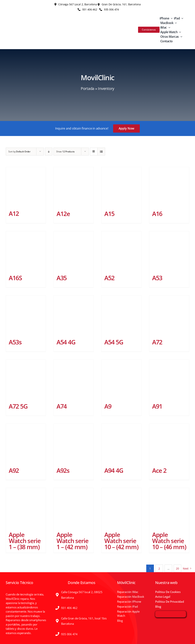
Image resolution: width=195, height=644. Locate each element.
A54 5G (114, 342)
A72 (157, 342)
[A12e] (74, 187)
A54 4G (66, 342)
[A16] (169, 187)
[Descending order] (49, 152)
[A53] (169, 251)
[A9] (121, 380)
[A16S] (26, 251)
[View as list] (101, 152)
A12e (63, 214)
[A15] (121, 187)
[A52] (121, 251)
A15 (109, 214)
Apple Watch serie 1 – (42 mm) (72, 541)
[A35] (74, 251)
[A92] (26, 444)
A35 (62, 278)
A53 (157, 278)
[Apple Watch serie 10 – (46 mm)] (169, 508)
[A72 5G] (26, 380)
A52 (109, 278)
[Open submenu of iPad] (181, 18)
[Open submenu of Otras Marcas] (181, 37)
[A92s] (74, 444)
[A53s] (26, 315)
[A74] (74, 380)
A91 (157, 406)
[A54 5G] (121, 315)
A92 (14, 470)
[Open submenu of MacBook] (175, 23)
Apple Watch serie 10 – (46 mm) (169, 541)
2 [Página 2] (159, 568)
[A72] (169, 315)
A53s (15, 342)
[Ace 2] (169, 444)
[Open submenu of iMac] (169, 27)
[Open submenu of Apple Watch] (179, 32)
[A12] (26, 187)
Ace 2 (159, 470)
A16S (15, 278)
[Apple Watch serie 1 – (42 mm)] (74, 508)
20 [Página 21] (177, 568)
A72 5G (18, 406)
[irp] (171, 613)
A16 (157, 214)
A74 (62, 406)
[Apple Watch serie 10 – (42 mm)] (121, 508)
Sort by (19, 152)
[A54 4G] (74, 315)
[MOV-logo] (24, 26)
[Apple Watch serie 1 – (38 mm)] (26, 508)
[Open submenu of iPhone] (171, 18)
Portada (88, 88)
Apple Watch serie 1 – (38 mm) (25, 541)
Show (65, 152)
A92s (63, 470)
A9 (108, 406)
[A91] (169, 380)
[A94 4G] (121, 444)
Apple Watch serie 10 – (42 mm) (121, 541)
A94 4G (114, 470)
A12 (14, 213)
